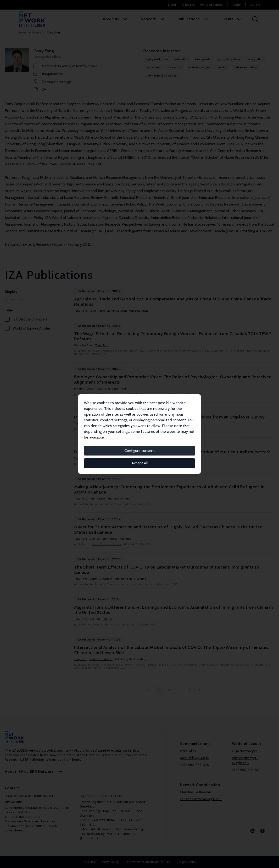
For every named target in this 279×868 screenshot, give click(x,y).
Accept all (140, 463)
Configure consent (140, 451)
